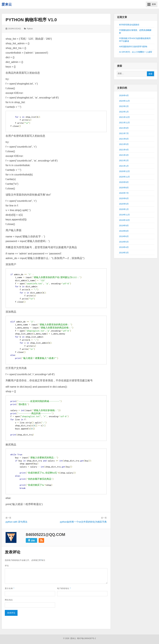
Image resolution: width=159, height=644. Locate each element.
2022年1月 (124, 112)
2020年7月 (124, 193)
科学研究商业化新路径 (129, 25)
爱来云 (7, 4)
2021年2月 (124, 160)
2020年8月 (124, 188)
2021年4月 (124, 150)
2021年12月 (124, 117)
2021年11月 (124, 123)
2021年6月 (124, 139)
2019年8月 (124, 231)
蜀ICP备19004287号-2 (86, 638)
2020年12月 (124, 171)
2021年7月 (124, 133)
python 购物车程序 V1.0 (31, 20)
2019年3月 (124, 253)
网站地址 (9, 600)
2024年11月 (124, 101)
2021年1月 (124, 166)
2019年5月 (124, 242)
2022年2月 (124, 106)
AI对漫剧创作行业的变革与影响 (133, 47)
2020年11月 (124, 177)
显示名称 (10, 588)
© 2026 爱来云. (70, 638)
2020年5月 (124, 204)
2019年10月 (124, 220)
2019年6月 (124, 236)
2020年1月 (124, 209)
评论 (7, 566)
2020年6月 (124, 198)
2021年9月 (124, 128)
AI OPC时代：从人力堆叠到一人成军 (136, 52)
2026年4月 (124, 95)
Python (30, 29)
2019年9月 (124, 226)
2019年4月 (124, 247)
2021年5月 (124, 144)
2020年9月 (124, 182)
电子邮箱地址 (64, 588)
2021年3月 (124, 155)
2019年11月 (124, 215)
